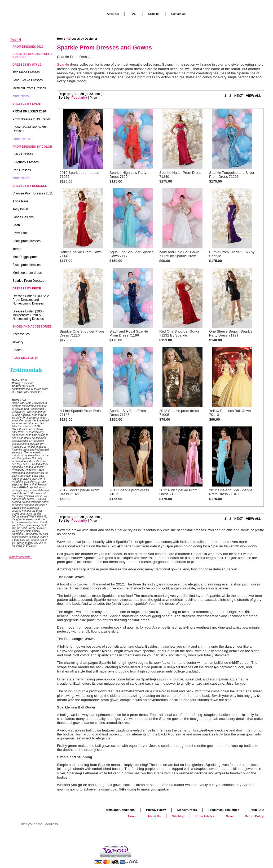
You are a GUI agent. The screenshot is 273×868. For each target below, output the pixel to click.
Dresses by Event (27, 104)
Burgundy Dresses (26, 162)
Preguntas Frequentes (224, 810)
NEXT (239, 96)
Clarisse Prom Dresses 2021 (33, 193)
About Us (113, 14)
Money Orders (187, 810)
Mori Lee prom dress (27, 273)
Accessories (21, 334)
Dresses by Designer (83, 39)
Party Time (20, 233)
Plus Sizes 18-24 (25, 358)
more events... (23, 139)
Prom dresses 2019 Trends (32, 119)
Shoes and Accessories (32, 326)
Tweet (16, 40)
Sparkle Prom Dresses (28, 281)
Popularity (79, 98)
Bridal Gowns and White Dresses (33, 56)
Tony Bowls (21, 209)
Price (93, 98)
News (230, 816)
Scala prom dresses (27, 241)
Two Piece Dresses (26, 72)
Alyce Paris (20, 201)
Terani (17, 249)
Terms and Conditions (119, 810)
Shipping (154, 14)
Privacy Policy (156, 810)
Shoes (17, 350)
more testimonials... (21, 557)
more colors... (22, 178)
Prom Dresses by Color (32, 147)
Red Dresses (22, 170)
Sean (16, 225)
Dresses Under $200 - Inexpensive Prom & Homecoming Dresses (28, 315)
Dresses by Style (27, 65)
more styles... (22, 96)
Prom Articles (205, 816)
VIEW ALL (254, 96)
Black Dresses (23, 154)
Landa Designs (23, 217)
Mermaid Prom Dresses (29, 88)
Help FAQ (257, 810)
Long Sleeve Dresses (28, 80)
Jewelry (18, 342)
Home (61, 39)
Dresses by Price (27, 288)
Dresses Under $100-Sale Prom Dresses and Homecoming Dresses (31, 300)
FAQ (133, 14)
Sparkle (63, 64)
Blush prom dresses (27, 265)
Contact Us (178, 14)
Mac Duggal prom (25, 257)
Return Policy (254, 816)
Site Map (178, 816)
